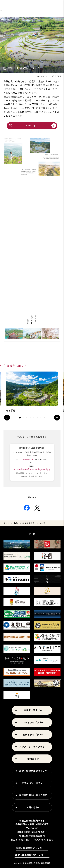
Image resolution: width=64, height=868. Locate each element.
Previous (7, 418)
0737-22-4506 (27, 459)
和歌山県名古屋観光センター (30, 855)
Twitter (37, 508)
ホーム (7, 523)
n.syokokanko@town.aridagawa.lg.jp (32, 469)
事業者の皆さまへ (33, 710)
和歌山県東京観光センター (30, 848)
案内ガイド (33, 759)
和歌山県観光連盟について (33, 771)
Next (57, 418)
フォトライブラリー (33, 722)
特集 (16, 523)
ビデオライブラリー (33, 735)
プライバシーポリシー (33, 783)
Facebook (27, 508)
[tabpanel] (32, 392)
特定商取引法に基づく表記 (33, 795)
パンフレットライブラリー (33, 747)
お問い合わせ (33, 807)
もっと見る (32, 392)
